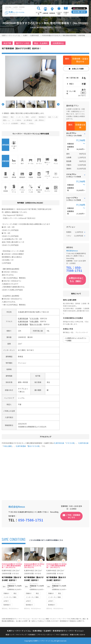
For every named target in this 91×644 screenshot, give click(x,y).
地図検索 (52, 13)
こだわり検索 (59, 13)
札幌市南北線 (23, 318)
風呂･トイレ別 (53, 117)
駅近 (12, 117)
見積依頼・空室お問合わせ (80, 60)
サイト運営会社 (62, 635)
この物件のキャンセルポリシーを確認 (76, 339)
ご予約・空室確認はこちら (73, 516)
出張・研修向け (39, 120)
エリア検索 (39, 13)
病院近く (24, 123)
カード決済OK (17, 120)
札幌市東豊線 (23, 324)
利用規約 (32, 635)
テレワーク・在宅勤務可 (11, 123)
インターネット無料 (22, 117)
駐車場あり (42, 117)
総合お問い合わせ (79, 12)
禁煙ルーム (6, 120)
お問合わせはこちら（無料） (76, 280)
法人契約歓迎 (28, 120)
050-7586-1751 (74, 269)
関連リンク (10, 635)
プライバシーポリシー (46, 635)
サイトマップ (21, 635)
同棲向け (6, 117)
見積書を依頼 (80, 126)
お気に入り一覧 (80, 8)
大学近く (32, 123)
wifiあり (34, 117)
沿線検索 (45, 13)
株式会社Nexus (72, 251)
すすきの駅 (34, 318)
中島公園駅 (34, 321)
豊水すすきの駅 (36, 324)
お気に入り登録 (78, 69)
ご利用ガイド (66, 13)
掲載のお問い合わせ (78, 635)
